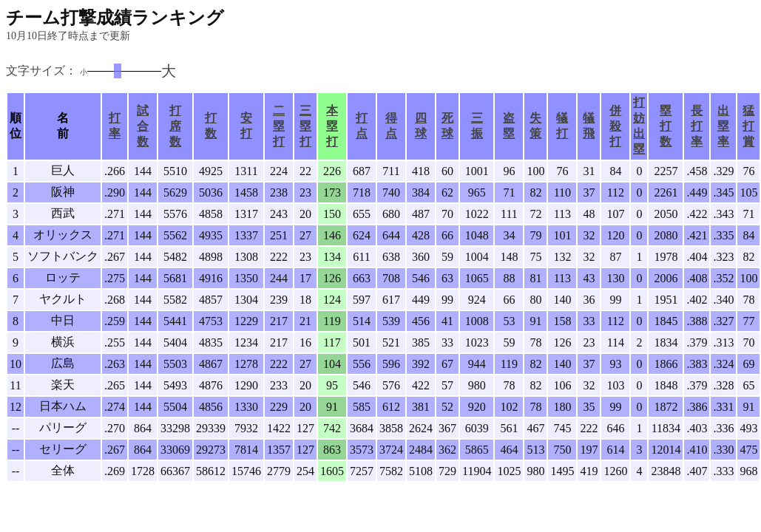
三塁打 (305, 126)
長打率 (697, 126)
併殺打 (615, 126)
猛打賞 (748, 126)
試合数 (143, 126)
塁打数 (666, 126)
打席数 (175, 126)
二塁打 (279, 126)
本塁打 (332, 126)
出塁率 (723, 126)
